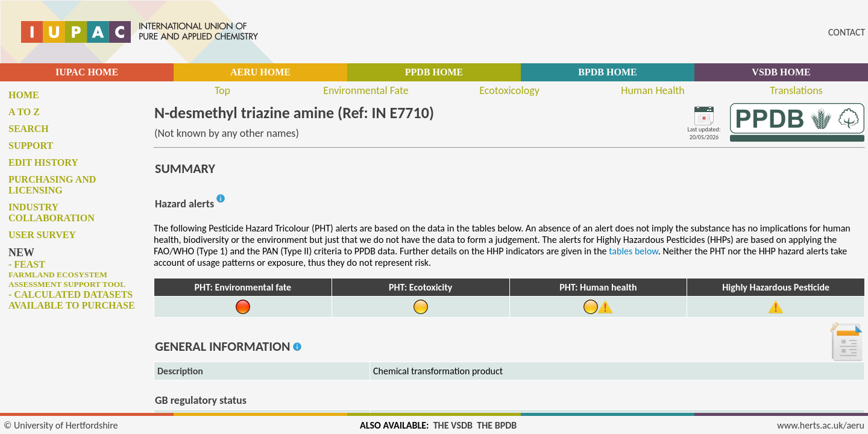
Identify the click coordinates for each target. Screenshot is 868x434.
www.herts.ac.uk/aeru (821, 425)
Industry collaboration (52, 212)
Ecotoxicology (509, 90)
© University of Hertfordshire (61, 425)
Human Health (653, 90)
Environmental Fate (366, 90)
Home (24, 95)
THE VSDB (453, 425)
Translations (796, 90)
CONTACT (847, 32)
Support (31, 146)
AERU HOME (260, 72)
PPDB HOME (434, 72)
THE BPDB (497, 425)
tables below (634, 251)
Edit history (43, 162)
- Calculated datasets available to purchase (72, 300)
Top (222, 90)
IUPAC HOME (87, 72)
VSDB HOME (781, 72)
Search (29, 129)
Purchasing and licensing (52, 185)
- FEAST (67, 274)
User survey (42, 235)
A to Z (24, 112)
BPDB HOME (607, 72)
